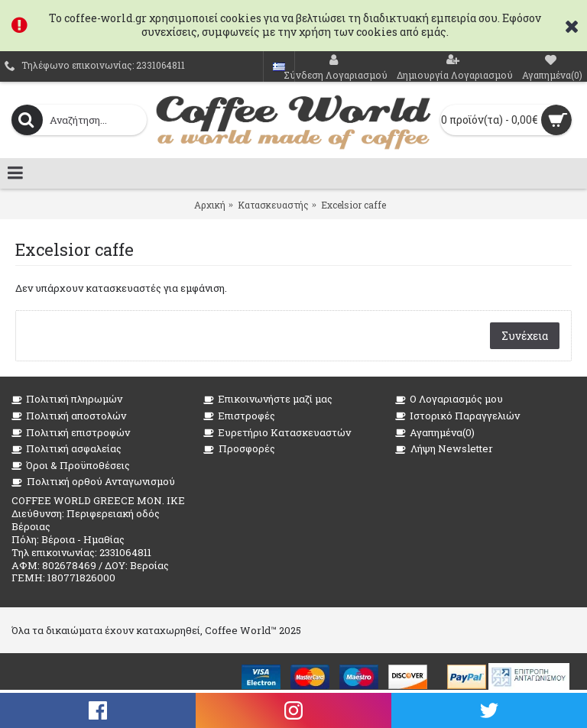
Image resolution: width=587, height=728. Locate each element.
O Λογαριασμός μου (449, 399)
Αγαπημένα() (435, 433)
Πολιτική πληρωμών (67, 399)
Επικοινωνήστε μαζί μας (268, 399)
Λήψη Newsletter (444, 449)
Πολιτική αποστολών (69, 416)
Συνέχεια (525, 336)
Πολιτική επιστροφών (71, 433)
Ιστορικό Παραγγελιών (457, 416)
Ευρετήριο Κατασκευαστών (277, 433)
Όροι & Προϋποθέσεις (71, 466)
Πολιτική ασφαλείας (66, 449)
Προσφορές (239, 449)
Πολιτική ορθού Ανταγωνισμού (93, 482)
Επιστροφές (239, 416)
